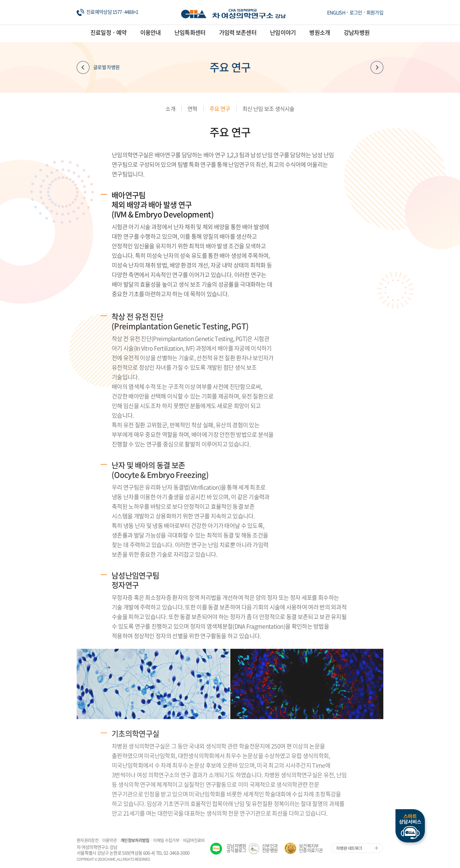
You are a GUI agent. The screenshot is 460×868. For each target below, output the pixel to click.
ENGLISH (336, 12)
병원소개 (320, 32)
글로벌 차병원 (98, 67)
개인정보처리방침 (135, 840)
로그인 (356, 12)
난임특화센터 (190, 32)
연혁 (192, 108)
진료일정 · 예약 (109, 32)
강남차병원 (357, 32)
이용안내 (151, 32)
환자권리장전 (88, 840)
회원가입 (375, 12)
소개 (170, 108)
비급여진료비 (194, 840)
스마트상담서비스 (410, 826)
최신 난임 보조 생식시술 (268, 108)
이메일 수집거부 (166, 840)
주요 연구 (220, 108)
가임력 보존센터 (238, 32)
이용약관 (109, 840)
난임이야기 (283, 32)
